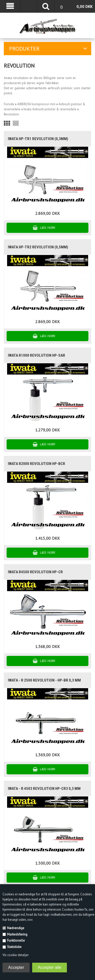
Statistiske (14, 947)
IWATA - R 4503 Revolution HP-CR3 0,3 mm (44, 789)
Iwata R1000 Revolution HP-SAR (36, 355)
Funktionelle (16, 940)
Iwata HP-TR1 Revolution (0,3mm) (38, 139)
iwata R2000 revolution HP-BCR (36, 464)
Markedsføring (17, 934)
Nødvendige (16, 928)
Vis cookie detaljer (16, 955)
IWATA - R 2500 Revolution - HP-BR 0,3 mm (44, 680)
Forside (9, 104)
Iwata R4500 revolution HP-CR (35, 572)
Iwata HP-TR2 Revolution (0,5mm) (38, 247)
